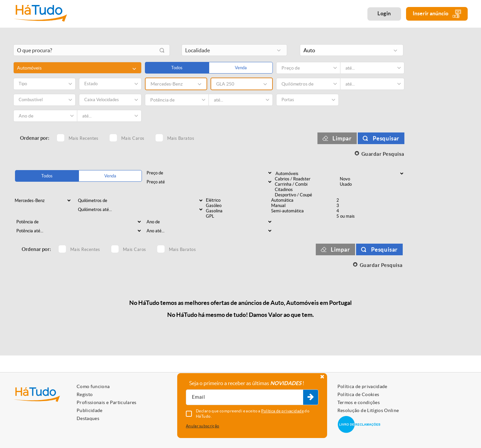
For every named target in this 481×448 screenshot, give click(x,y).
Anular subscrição (203, 426)
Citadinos (307, 190)
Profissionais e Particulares (107, 402)
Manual (303, 206)
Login (384, 13)
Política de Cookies (358, 394)
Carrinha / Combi (307, 184)
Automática (303, 200)
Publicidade (90, 410)
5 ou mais (368, 216)
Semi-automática (303, 211)
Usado (372, 184)
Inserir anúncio (437, 14)
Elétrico (238, 200)
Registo (85, 394)
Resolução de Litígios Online (368, 410)
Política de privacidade (362, 386)
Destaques (88, 418)
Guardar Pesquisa (383, 154)
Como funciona (93, 386)
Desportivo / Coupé (307, 195)
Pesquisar (386, 138)
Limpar (342, 138)
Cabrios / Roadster (307, 179)
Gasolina (238, 211)
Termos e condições (359, 402)
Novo (372, 179)
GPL (238, 216)
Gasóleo (238, 206)
